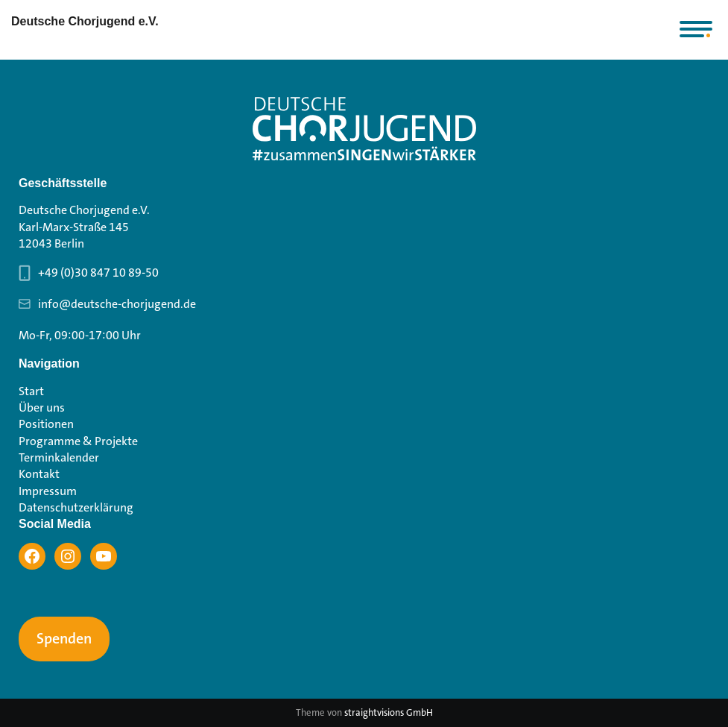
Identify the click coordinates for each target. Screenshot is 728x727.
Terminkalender (59, 457)
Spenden (64, 639)
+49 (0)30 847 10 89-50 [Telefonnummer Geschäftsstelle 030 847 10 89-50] (98, 273)
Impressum (48, 491)
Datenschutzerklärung (76, 507)
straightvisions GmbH (389, 712)
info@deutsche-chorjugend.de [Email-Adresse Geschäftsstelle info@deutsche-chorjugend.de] (117, 304)
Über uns (42, 407)
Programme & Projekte (78, 441)
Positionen (46, 424)
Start (31, 391)
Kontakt (39, 474)
